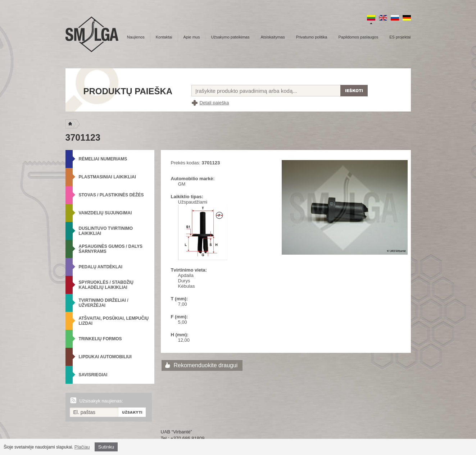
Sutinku (106, 447)
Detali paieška (214, 103)
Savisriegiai (93, 375)
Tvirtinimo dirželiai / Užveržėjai (104, 303)
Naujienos (136, 37)
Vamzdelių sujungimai (105, 213)
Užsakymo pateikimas (230, 37)
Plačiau (82, 447)
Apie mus (192, 37)
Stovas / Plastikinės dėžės (111, 195)
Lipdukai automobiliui (105, 357)
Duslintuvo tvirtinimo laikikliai (106, 231)
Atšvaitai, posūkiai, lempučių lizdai (114, 321)
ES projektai (400, 37)
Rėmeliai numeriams (103, 159)
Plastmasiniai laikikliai (107, 177)
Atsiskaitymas (273, 37)
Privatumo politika (312, 37)
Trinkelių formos (100, 339)
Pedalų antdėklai (101, 267)
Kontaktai (164, 37)
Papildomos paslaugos (359, 37)
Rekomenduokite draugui (206, 365)
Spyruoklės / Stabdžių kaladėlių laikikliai (106, 285)
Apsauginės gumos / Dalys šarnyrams (111, 249)
